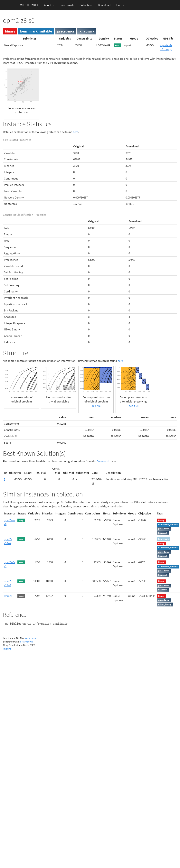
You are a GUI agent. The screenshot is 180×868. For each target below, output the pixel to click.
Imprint (7, 649)
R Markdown (26, 642)
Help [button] (120, 5)
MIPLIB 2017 (29, 5)
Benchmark (67, 5)
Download (104, 5)
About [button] (49, 5)
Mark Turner (31, 638)
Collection (86, 5)
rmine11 (9, 596)
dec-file (96, 406)
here (76, 132)
